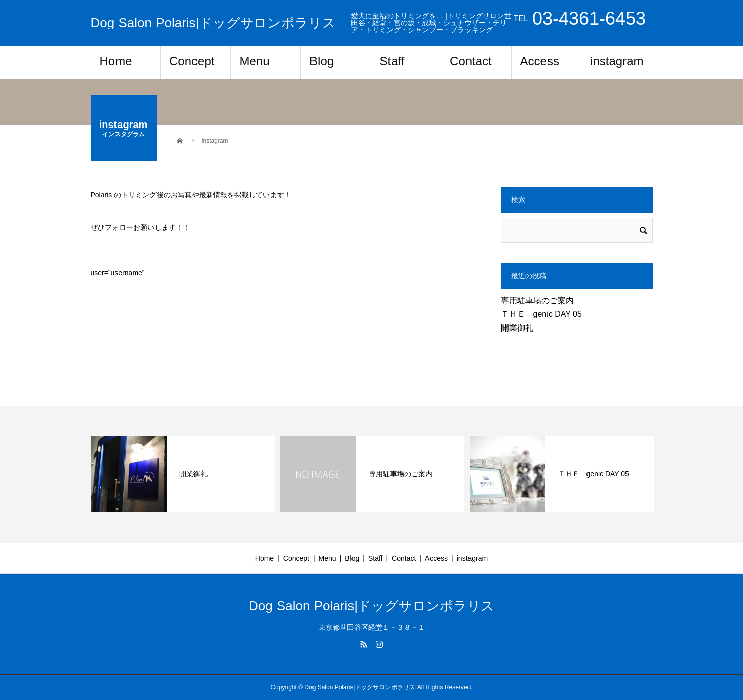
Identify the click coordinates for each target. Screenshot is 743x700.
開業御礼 (517, 328)
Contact (471, 61)
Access (540, 61)
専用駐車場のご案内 (537, 300)
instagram (617, 61)
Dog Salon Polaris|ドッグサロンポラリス (213, 23)
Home (116, 61)
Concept (192, 61)
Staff (392, 61)
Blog (322, 61)
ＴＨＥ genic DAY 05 (541, 314)
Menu (255, 61)
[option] (183, 474)
